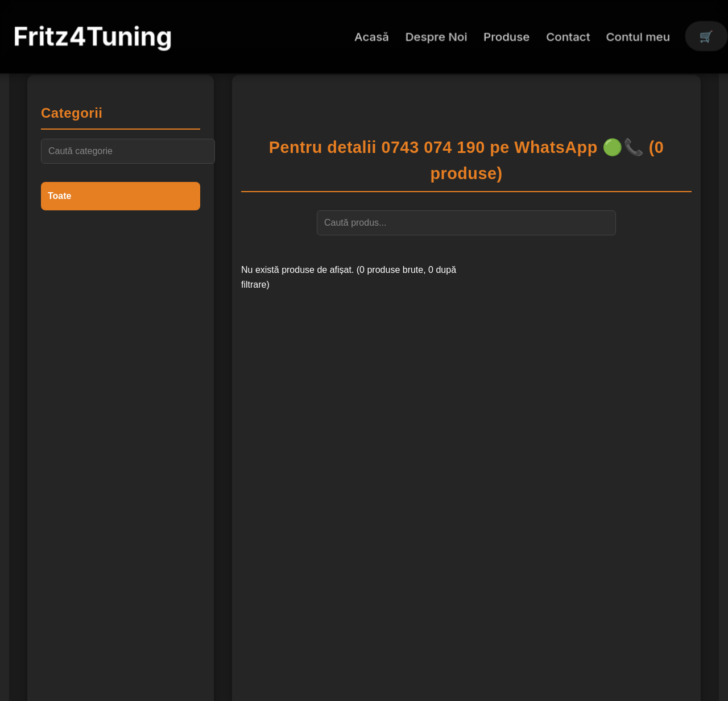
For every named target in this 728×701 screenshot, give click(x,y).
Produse (506, 36)
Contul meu (638, 36)
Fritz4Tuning (93, 36)
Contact (568, 36)
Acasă (372, 36)
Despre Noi (437, 36)
